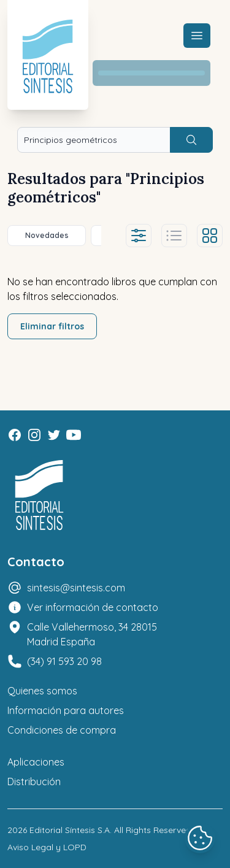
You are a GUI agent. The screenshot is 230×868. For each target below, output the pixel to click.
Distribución (34, 782)
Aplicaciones (36, 762)
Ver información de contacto (93, 607)
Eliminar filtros (52, 326)
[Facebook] (15, 435)
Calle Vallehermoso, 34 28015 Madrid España (92, 634)
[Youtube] (74, 435)
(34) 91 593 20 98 (64, 661)
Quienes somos (42, 691)
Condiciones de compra (62, 730)
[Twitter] (54, 435)
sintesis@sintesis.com (76, 588)
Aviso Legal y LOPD (47, 847)
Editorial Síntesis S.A (70, 830)
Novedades (47, 235)
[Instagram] (34, 435)
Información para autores (66, 710)
